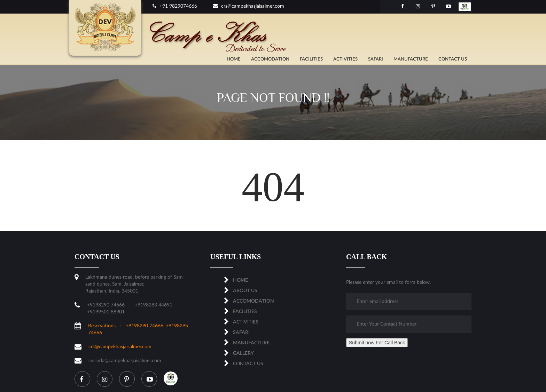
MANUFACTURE (411, 59)
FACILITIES (311, 59)
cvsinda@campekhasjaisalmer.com (125, 361)
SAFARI (376, 59)
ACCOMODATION (270, 59)
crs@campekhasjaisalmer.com (249, 6)
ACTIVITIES (345, 59)
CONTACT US (453, 59)
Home (234, 59)
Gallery (243, 353)
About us (245, 291)
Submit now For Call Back (377, 343)
